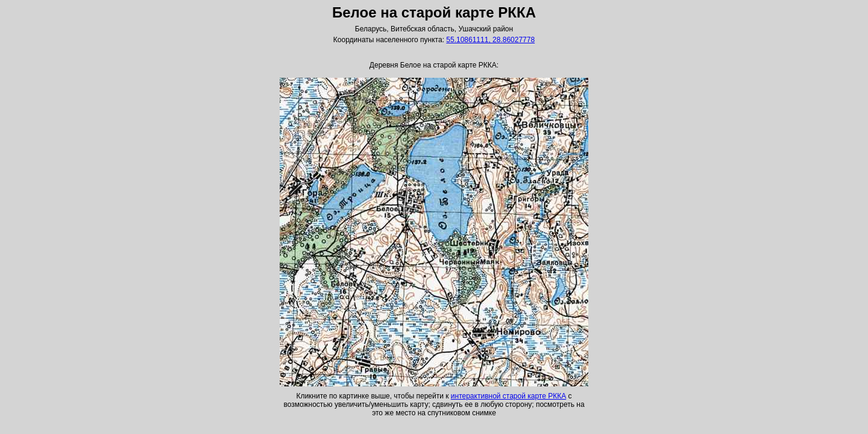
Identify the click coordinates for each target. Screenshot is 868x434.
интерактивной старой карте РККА (508, 396)
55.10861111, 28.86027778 (490, 40)
